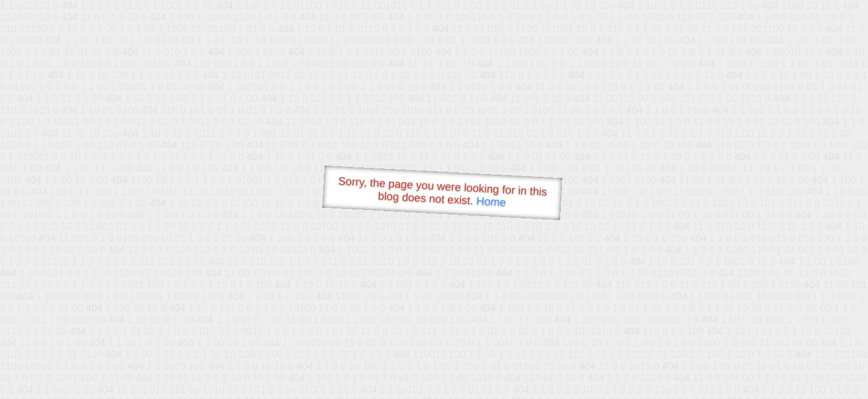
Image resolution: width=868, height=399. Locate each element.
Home (491, 201)
